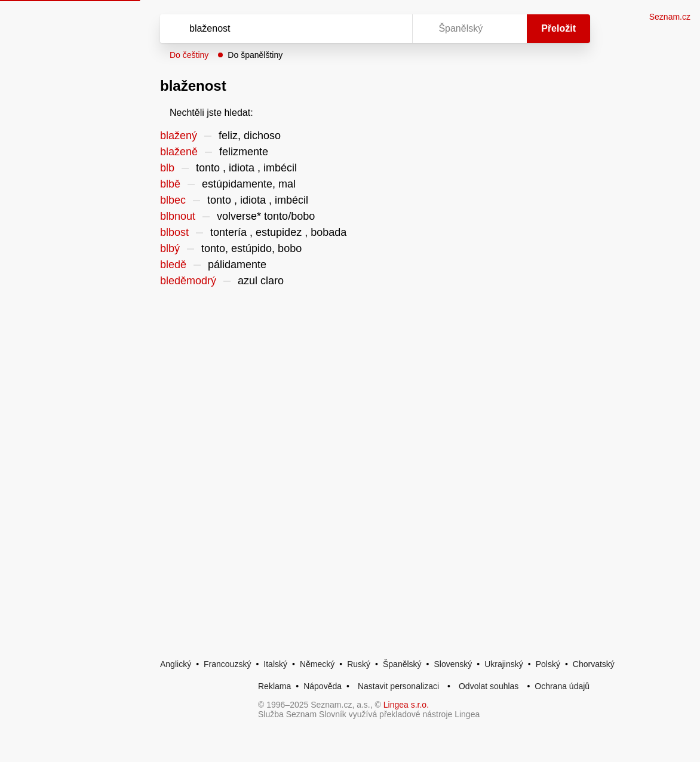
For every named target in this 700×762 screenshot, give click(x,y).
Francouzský (227, 664)
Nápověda (323, 686)
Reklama (274, 686)
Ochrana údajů (562, 686)
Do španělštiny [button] (255, 55)
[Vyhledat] (271, 29)
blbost (174, 232)
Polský (548, 664)
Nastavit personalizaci (398, 686)
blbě (170, 184)
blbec (173, 200)
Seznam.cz (670, 17)
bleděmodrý (188, 281)
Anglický (176, 664)
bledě (173, 265)
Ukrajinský (504, 664)
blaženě (179, 152)
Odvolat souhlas (489, 686)
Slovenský (453, 664)
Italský (275, 664)
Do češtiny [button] (189, 55)
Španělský (402, 664)
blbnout (178, 216)
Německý (317, 664)
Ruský (359, 664)
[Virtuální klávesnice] (392, 29)
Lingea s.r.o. (406, 705)
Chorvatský (594, 664)
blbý (170, 248)
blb (167, 168)
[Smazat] (366, 29)
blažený (179, 136)
